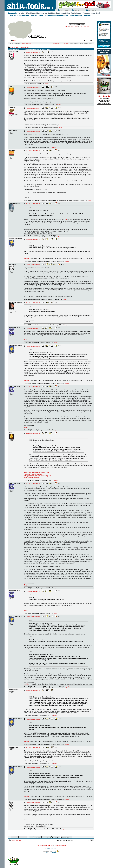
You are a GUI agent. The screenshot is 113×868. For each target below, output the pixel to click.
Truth (26, 340)
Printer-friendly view (17, 41)
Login (23, 43)
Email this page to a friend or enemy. (20, 47)
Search (76, 26)
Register (29, 43)
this (66, 219)
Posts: (27, 84)
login (66, 26)
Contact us (40, 846)
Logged (47, 84)
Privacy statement (60, 846)
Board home (86, 26)
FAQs (80, 26)
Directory (71, 26)
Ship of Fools (48, 846)
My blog (27, 258)
